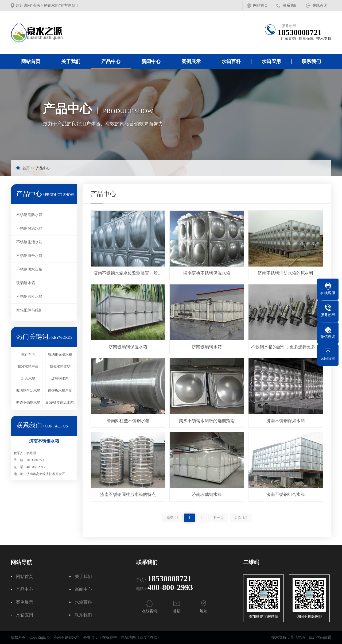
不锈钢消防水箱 (29, 215)
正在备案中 (108, 637)
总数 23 (173, 518)
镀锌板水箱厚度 (60, 390)
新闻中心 (151, 61)
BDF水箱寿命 (28, 366)
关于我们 (71, 61)
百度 (143, 637)
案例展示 (191, 61)
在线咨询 (320, 5)
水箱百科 (231, 61)
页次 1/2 (241, 518)
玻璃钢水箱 (26, 283)
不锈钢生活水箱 (29, 242)
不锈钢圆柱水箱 (29, 297)
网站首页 (261, 5)
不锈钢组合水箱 (29, 256)
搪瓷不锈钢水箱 (28, 402)
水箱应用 (271, 61)
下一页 (218, 518)
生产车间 (28, 354)
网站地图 (128, 637)
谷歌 (153, 637)
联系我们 (290, 5)
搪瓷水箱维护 (60, 366)
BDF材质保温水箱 (60, 402)
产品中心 (111, 61)
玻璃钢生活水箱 (28, 390)
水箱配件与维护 (29, 310)
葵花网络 (298, 637)
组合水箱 (28, 378)
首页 (26, 168)
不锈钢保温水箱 (29, 228)
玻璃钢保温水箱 (60, 354)
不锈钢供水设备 (29, 269)
